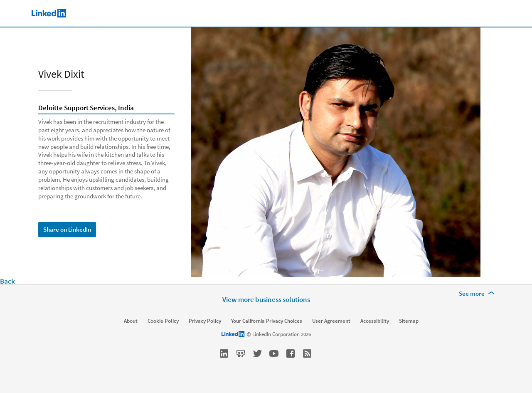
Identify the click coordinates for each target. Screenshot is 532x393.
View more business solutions (266, 299)
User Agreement (331, 321)
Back (7, 281)
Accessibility (375, 321)
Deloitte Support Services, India (86, 108)
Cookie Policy (163, 321)
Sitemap (409, 321)
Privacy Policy (205, 321)
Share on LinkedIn (67, 229)
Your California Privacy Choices (267, 321)
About (131, 321)
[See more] (478, 294)
